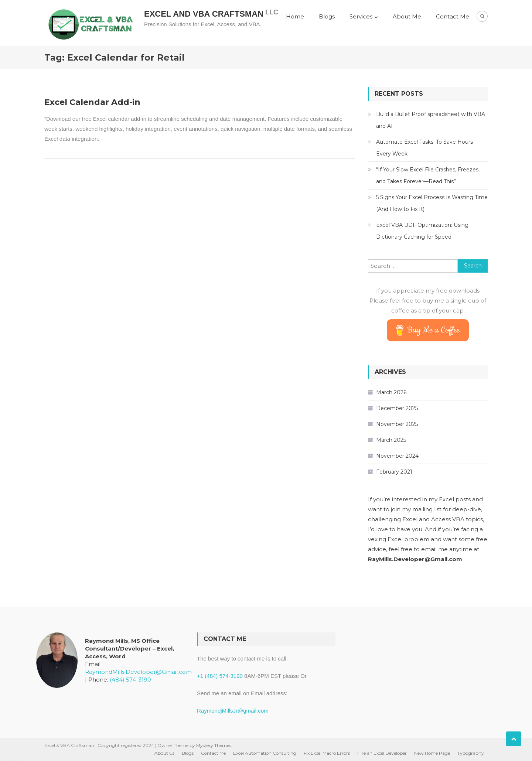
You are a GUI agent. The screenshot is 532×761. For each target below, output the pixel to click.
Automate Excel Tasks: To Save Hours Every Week (424, 148)
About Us (164, 753)
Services (361, 16)
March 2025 (391, 440)
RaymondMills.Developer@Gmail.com (138, 672)
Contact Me (453, 16)
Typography (471, 753)
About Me (407, 16)
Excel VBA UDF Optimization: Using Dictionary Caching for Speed (422, 231)
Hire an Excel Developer (382, 753)
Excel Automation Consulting (265, 753)
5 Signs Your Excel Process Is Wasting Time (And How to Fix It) (432, 203)
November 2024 (397, 456)
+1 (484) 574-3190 (220, 676)
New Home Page (432, 753)
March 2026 (391, 392)
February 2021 (394, 472)
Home (295, 16)
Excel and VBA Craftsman (204, 14)
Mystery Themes (214, 745)
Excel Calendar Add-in (92, 102)
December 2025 (397, 408)
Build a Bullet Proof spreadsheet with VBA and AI (431, 120)
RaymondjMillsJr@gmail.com (233, 711)
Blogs (327, 16)
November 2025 (397, 424)
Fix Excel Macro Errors (327, 753)
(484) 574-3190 (130, 680)
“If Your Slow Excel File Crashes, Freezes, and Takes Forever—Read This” (428, 175)
